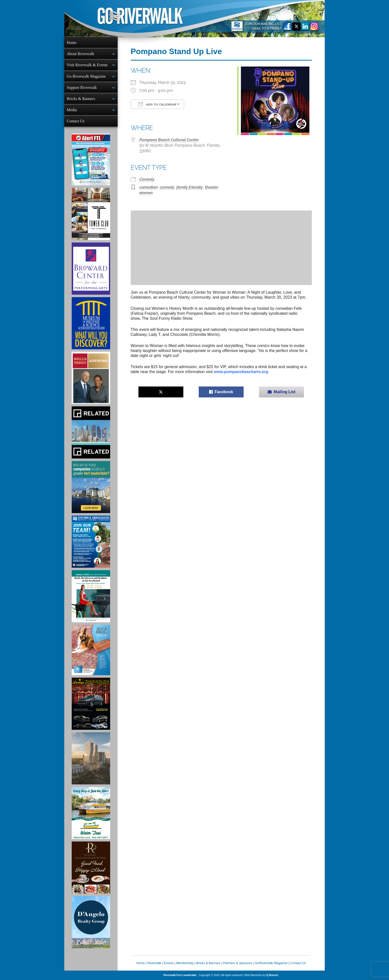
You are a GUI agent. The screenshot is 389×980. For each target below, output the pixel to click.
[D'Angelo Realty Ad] (91, 922)
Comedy (147, 179)
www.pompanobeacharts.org (241, 372)
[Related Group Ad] (91, 432)
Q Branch (272, 975)
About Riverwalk (81, 54)
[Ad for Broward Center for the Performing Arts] (91, 269)
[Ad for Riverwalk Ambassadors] (91, 542)
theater (212, 187)
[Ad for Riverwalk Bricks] (91, 650)
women (146, 193)
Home (72, 43)
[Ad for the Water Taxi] (91, 813)
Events (169, 963)
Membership (185, 963)
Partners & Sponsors (238, 963)
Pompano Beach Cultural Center (169, 140)
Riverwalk (154, 963)
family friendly (190, 187)
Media (72, 110)
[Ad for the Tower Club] (91, 214)
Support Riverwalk (82, 87)
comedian (149, 187)
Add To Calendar (157, 104)
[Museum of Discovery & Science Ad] (91, 323)
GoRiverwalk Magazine (271, 963)
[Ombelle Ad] (91, 758)
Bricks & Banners (81, 99)
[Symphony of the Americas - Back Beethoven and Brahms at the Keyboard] (91, 596)
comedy (167, 187)
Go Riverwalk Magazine (86, 76)
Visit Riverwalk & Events (87, 65)
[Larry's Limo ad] (91, 704)
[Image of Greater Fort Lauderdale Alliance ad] (91, 487)
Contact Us (76, 121)
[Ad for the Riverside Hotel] (91, 868)
